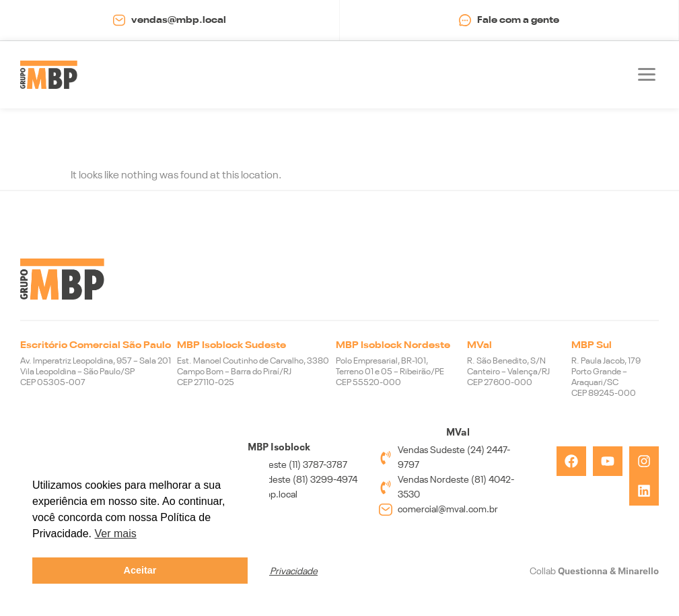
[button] (646, 75)
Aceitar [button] (140, 570)
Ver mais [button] (116, 534)
